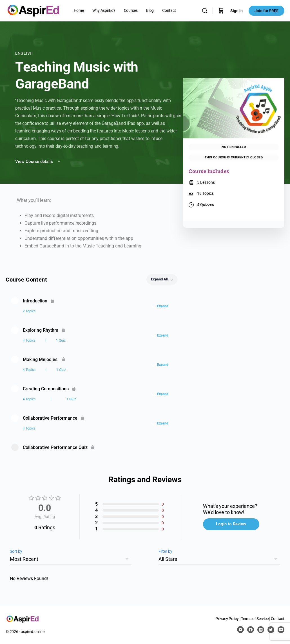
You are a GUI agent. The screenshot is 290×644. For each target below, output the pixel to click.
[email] (240, 630)
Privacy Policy (227, 619)
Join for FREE (266, 11)
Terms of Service (255, 619)
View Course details (38, 161)
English (24, 53)
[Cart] (221, 11)
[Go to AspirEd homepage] (33, 10)
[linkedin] (261, 630)
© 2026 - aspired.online (25, 632)
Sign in (237, 11)
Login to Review (231, 524)
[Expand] (161, 306)
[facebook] (251, 630)
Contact (278, 619)
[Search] (205, 11)
